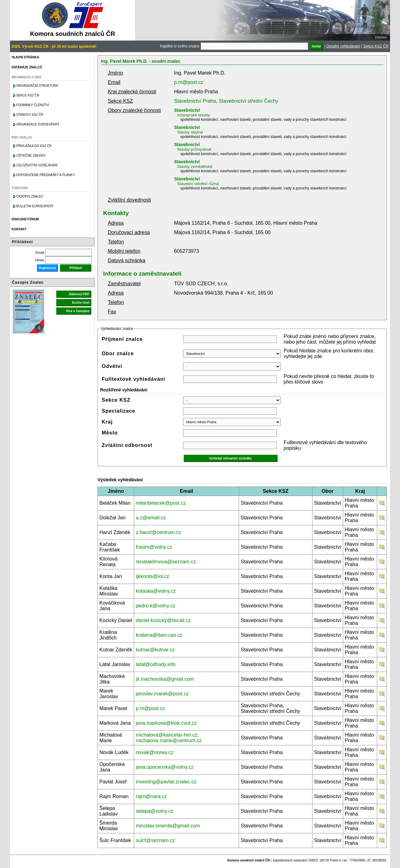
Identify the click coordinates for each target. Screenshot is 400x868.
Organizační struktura (37, 86)
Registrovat (47, 268)
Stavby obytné (190, 132)
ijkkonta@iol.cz (152, 576)
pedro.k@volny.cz (155, 606)
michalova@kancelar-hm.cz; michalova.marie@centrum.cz (169, 738)
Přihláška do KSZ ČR (34, 146)
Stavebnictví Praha (195, 101)
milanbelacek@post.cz (161, 503)
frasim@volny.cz (154, 547)
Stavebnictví (187, 110)
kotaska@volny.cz (156, 591)
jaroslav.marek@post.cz (162, 694)
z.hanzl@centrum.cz (158, 532)
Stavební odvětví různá (198, 184)
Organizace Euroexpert (38, 124)
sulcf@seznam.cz (155, 840)
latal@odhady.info (155, 664)
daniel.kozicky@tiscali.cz (163, 620)
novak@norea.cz (154, 752)
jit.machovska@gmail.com (165, 679)
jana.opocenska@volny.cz (165, 767)
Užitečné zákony (31, 156)
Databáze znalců (27, 67)
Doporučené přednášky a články (45, 175)
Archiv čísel (81, 303)
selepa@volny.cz (154, 811)
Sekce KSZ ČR (376, 46)
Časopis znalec (30, 196)
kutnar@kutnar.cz (155, 650)
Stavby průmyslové (194, 149)
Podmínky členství (33, 105)
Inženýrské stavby (193, 115)
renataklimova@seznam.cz (166, 562)
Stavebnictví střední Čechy (248, 101)
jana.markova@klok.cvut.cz (166, 723)
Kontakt (19, 229)
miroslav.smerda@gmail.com (168, 826)
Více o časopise (78, 311)
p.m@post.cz (189, 82)
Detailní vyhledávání (343, 46)
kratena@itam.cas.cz (159, 635)
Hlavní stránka (25, 57)
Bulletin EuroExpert (35, 206)
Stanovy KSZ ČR (30, 115)
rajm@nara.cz (151, 796)
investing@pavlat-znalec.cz (166, 782)
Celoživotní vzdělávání (37, 165)
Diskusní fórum (25, 219)
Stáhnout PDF (79, 294)
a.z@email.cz (151, 518)
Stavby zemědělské (195, 167)
